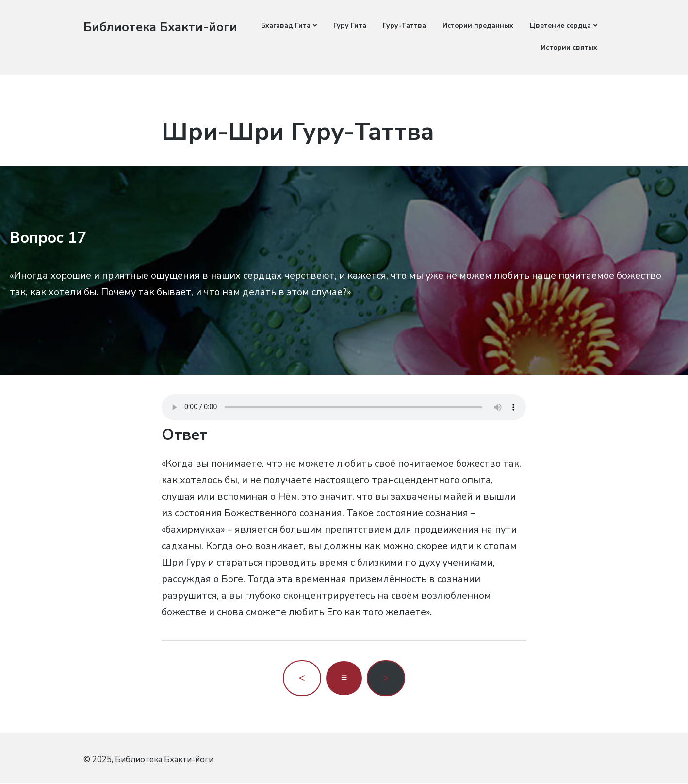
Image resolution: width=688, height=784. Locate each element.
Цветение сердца (560, 25)
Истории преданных (478, 25)
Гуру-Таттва (404, 25)
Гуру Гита (350, 25)
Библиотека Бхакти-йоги (161, 27)
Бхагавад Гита (286, 25)
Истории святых (569, 47)
